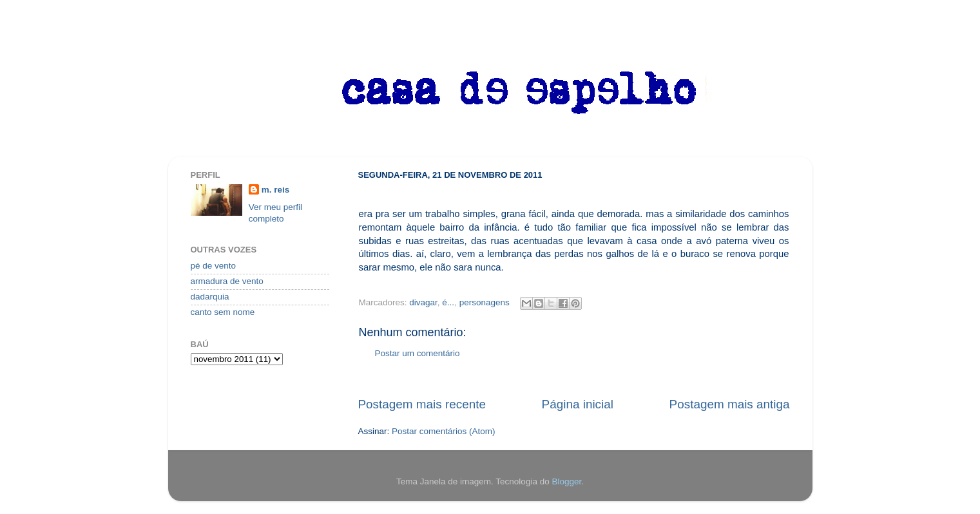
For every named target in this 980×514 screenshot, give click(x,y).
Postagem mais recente (422, 404)
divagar (423, 302)
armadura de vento (227, 281)
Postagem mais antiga (730, 404)
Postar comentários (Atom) (444, 431)
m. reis (276, 190)
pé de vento (214, 266)
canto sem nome (223, 312)
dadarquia (210, 297)
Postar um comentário (418, 353)
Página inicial (578, 404)
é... (448, 302)
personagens (485, 302)
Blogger (566, 481)
